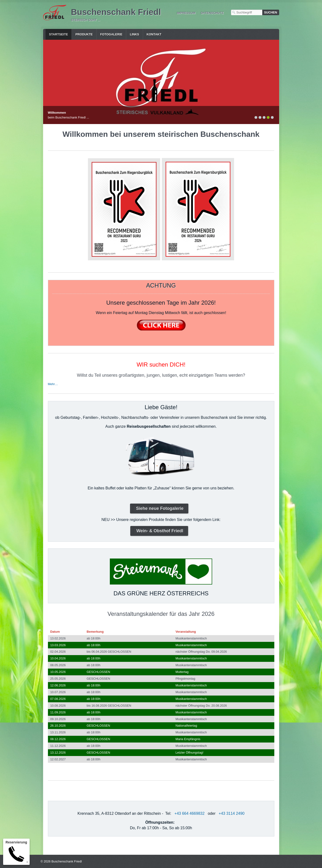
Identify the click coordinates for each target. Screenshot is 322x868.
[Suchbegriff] (247, 12)
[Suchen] (271, 12)
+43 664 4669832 (189, 813)
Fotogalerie (111, 34)
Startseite (59, 34)
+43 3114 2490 (232, 813)
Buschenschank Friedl (116, 12)
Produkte (84, 34)
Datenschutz (212, 13)
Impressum (186, 13)
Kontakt (154, 34)
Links (134, 34)
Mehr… (53, 384)
